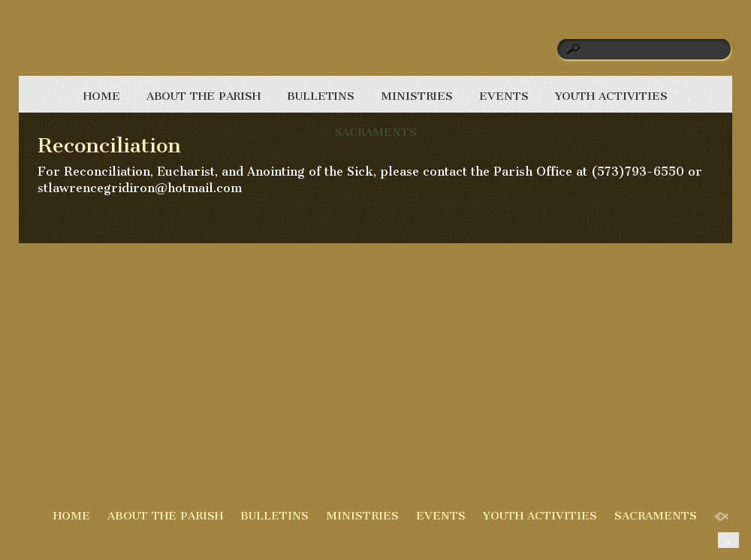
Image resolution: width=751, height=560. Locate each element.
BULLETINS (321, 96)
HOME (102, 96)
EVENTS (504, 96)
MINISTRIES (417, 96)
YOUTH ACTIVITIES (611, 96)
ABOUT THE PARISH (204, 96)
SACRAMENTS (376, 132)
